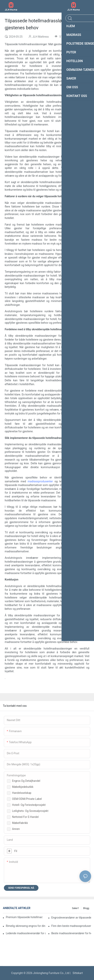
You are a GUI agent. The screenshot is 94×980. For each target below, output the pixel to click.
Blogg (86, 908)
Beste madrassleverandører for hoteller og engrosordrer (71, 933)
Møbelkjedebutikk (23, 787)
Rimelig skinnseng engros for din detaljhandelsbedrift (26, 926)
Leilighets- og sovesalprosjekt (30, 811)
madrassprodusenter (40, 481)
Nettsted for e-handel (25, 817)
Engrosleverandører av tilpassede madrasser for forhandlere (71, 918)
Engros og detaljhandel (26, 781)
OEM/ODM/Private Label (27, 799)
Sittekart (77, 973)
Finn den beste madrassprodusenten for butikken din (71, 926)
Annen (16, 829)
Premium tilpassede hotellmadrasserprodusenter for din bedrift (24, 917)
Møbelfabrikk (20, 823)
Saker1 (75, 908)
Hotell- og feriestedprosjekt (29, 805)
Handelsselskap (22, 793)
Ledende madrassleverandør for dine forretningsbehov (26, 933)
